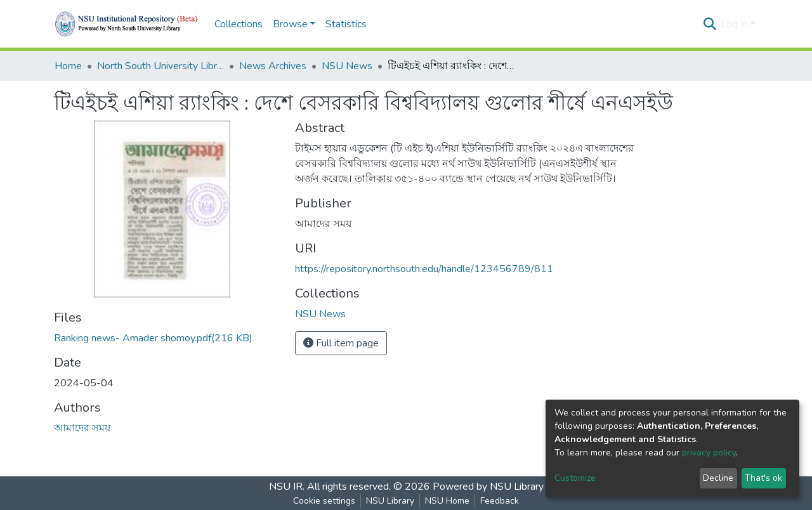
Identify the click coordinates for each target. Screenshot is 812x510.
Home (68, 66)
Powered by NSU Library (488, 487)
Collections (239, 24)
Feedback (500, 501)
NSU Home (447, 501)
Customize (575, 478)
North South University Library (160, 66)
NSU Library (390, 501)
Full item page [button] (341, 343)
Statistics (346, 24)
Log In (734, 24)
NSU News (347, 66)
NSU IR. (287, 487)
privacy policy (709, 453)
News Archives (273, 66)
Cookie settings (324, 501)
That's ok (763, 478)
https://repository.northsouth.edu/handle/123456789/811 (424, 269)
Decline (718, 478)
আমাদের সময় (82, 428)
